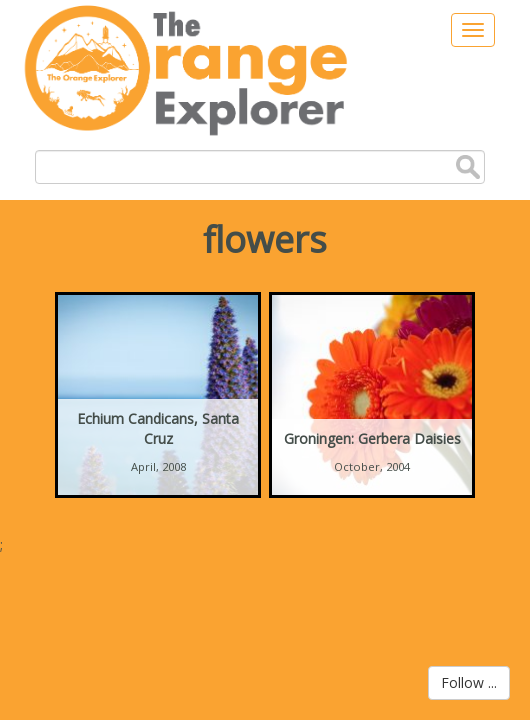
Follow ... (469, 682)
